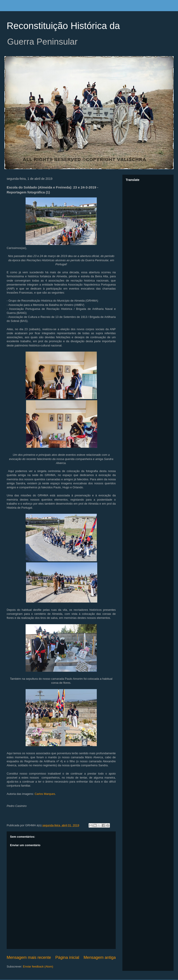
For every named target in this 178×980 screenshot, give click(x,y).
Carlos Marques (45, 794)
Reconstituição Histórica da (63, 26)
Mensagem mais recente (29, 957)
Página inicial (67, 957)
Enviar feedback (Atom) (38, 967)
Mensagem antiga (100, 957)
